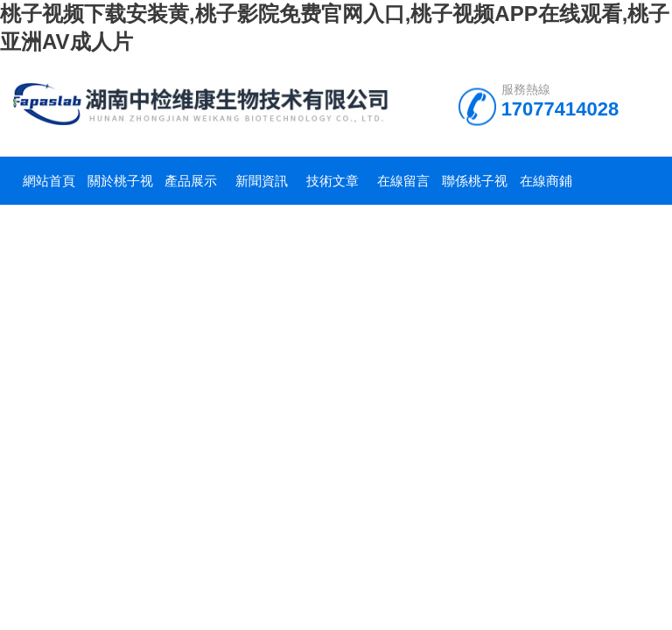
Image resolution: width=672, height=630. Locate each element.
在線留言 (403, 181)
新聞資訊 (262, 181)
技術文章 (332, 181)
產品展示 (191, 181)
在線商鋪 (546, 181)
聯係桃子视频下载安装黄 (475, 189)
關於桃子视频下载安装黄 (120, 189)
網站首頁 (49, 181)
